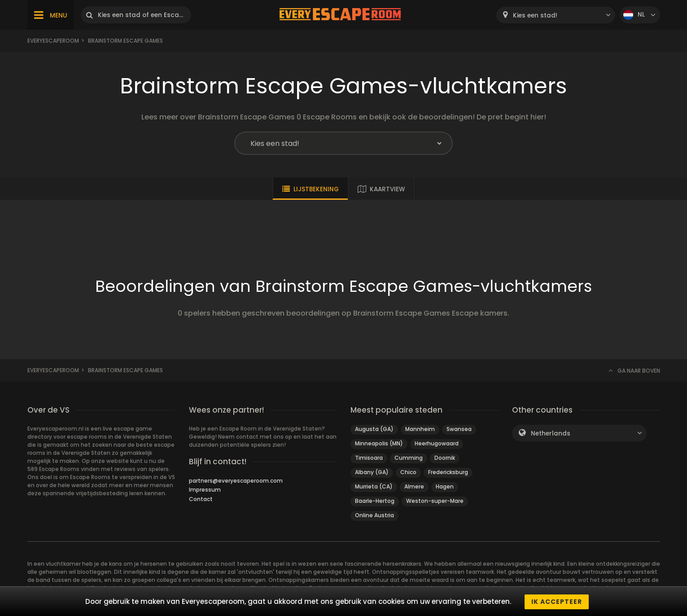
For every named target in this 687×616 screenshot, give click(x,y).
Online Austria (374, 515)
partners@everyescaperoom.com (236, 481)
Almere (414, 486)
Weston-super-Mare (435, 501)
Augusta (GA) (374, 429)
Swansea (459, 429)
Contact (201, 499)
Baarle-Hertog (375, 501)
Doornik (445, 458)
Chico (408, 472)
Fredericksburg (448, 472)
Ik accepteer (557, 602)
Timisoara (369, 458)
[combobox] (556, 15)
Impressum (205, 490)
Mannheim (420, 429)
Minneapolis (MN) (379, 443)
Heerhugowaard (437, 443)
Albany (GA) (372, 472)
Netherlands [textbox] (551, 433)
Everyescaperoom (53, 41)
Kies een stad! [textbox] (535, 15)
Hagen (445, 486)
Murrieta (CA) (374, 486)
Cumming (409, 458)
